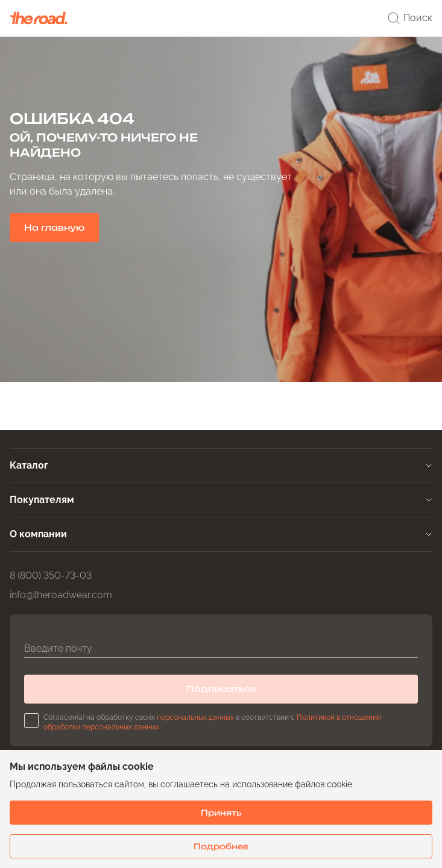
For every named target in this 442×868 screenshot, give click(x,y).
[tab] (221, 466)
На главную (54, 227)
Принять (221, 813)
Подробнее (221, 846)
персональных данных (195, 717)
